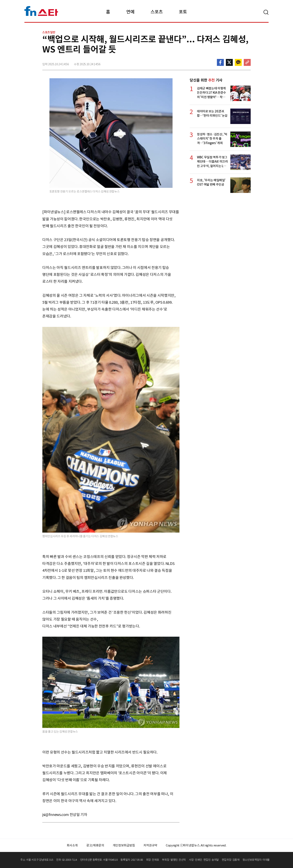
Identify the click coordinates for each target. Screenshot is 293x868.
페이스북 (220, 62)
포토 (183, 12)
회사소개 (72, 845)
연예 (130, 12)
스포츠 (157, 12)
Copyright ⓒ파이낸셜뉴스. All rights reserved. (196, 845)
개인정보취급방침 (124, 845)
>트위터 (229, 62)
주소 (247, 62)
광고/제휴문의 (95, 845)
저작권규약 (150, 845)
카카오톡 (238, 62)
